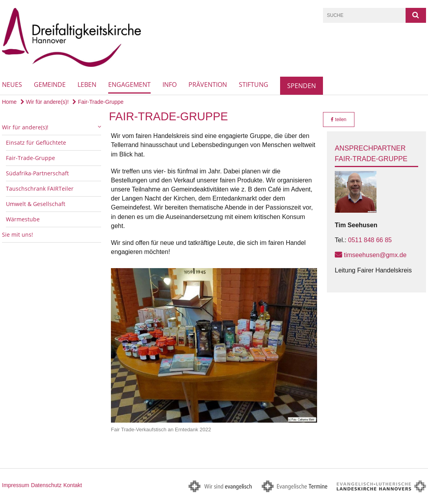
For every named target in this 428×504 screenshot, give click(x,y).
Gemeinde (50, 85)
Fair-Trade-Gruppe (98, 102)
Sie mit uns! (18, 235)
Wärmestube (23, 219)
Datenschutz (46, 485)
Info (170, 85)
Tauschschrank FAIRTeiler (40, 189)
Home (9, 102)
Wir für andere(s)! (45, 102)
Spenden (302, 86)
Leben (87, 85)
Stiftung (254, 85)
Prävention (208, 85)
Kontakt (73, 485)
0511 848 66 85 (370, 240)
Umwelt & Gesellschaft (36, 204)
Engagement (129, 85)
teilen (339, 120)
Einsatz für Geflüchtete (36, 143)
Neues (12, 85)
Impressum (16, 485)
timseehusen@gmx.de (375, 255)
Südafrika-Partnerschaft (37, 173)
